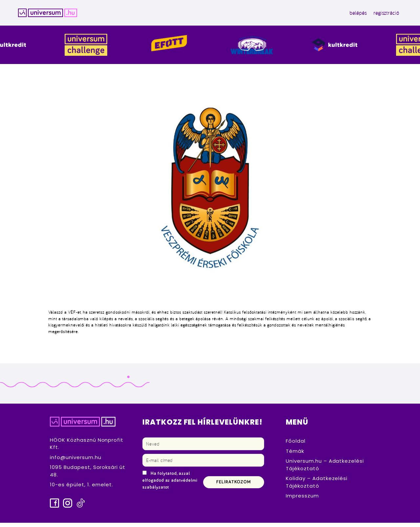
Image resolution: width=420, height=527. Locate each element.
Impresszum (302, 500)
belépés (336, 15)
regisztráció (363, 15)
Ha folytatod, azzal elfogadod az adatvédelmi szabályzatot (170, 485)
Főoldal (296, 445)
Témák (295, 456)
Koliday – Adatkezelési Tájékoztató (317, 487)
